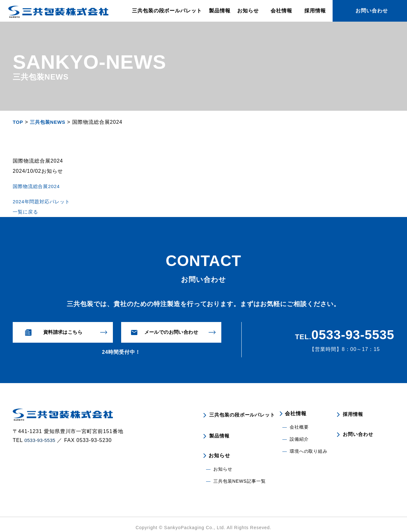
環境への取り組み (309, 451)
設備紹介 (299, 439)
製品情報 (220, 11)
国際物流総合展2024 (38, 186)
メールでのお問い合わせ (171, 332)
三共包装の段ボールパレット (167, 11)
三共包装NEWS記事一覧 (240, 475)
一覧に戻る (26, 212)
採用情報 (315, 11)
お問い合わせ (358, 432)
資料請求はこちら (63, 332)
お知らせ (223, 463)
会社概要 (299, 427)
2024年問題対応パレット (43, 202)
